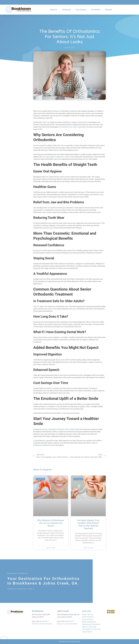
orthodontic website (41, 445)
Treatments (66, 9)
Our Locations (81, 9)
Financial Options (88, 619)
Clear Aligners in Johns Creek (91, 629)
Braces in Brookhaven (89, 622)
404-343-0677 (44, 621)
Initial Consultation (88, 617)
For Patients (96, 9)
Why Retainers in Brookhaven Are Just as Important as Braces (51, 523)
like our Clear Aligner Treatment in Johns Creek (57, 157)
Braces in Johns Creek (89, 627)
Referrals (109, 9)
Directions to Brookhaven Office (42, 624)
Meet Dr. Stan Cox (88, 614)
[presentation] (4, 640)
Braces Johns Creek (66, 429)
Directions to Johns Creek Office (67, 624)
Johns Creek (62, 611)
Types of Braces (87, 632)
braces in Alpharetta (49, 429)
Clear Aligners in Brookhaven (91, 624)
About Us (54, 9)
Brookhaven (37, 611)
